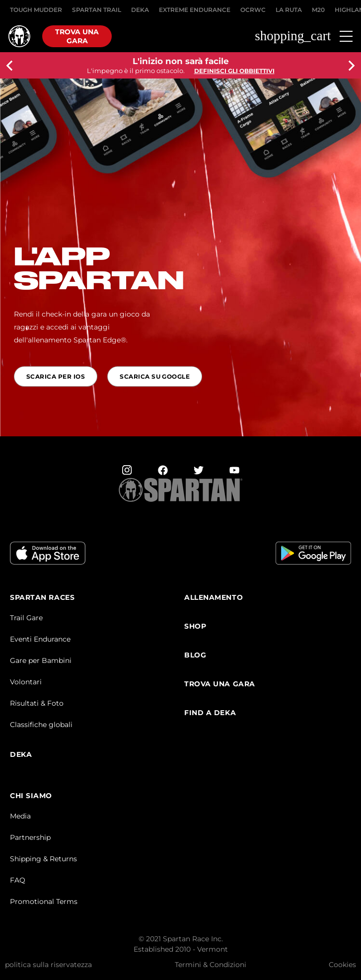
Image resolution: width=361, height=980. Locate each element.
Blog (195, 655)
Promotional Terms (44, 901)
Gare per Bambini (41, 660)
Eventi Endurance (40, 639)
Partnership (30, 837)
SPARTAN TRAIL (97, 10)
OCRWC (253, 10)
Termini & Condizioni (211, 965)
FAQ (18, 880)
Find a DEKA (210, 713)
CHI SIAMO (31, 796)
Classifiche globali (41, 725)
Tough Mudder (36, 10)
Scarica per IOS (56, 376)
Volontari (26, 682)
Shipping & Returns (43, 859)
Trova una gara (77, 36)
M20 (318, 10)
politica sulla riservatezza (48, 965)
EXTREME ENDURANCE (195, 10)
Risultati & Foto (37, 703)
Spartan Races (42, 598)
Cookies (342, 965)
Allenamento (214, 598)
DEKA (140, 10)
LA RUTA (289, 10)
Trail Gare (26, 618)
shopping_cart (293, 36)
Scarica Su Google (155, 376)
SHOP (195, 626)
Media (20, 816)
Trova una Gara (220, 684)
